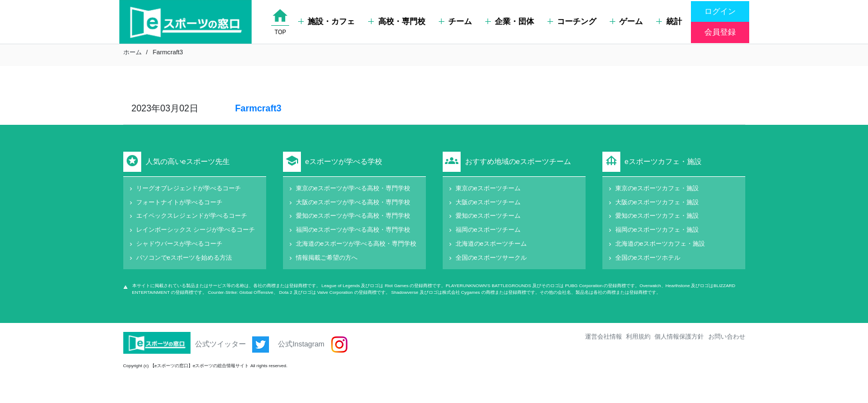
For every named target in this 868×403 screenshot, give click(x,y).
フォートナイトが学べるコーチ (179, 202)
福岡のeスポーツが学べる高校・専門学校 (353, 229)
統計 (669, 21)
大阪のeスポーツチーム (488, 202)
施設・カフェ (326, 21)
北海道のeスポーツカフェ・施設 (660, 243)
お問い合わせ (727, 336)
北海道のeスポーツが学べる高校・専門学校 (356, 243)
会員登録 (720, 32)
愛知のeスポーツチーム (488, 215)
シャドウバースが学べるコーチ (179, 243)
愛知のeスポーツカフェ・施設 (657, 215)
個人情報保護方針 (679, 336)
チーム (455, 21)
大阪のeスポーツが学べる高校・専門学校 (353, 202)
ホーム (133, 52)
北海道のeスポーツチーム (491, 243)
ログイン (720, 11)
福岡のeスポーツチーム (488, 229)
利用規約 (638, 336)
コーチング (572, 21)
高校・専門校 (396, 21)
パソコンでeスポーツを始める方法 (184, 257)
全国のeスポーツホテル (648, 257)
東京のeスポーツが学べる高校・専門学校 (353, 188)
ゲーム (626, 21)
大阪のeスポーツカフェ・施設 (657, 202)
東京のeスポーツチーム (488, 188)
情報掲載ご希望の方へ (327, 257)
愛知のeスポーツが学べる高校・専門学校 (353, 215)
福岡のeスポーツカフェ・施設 (657, 229)
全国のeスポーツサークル (491, 257)
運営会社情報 (604, 336)
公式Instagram (312, 345)
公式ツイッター (232, 345)
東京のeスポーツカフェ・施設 (657, 188)
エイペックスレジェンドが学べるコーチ (192, 215)
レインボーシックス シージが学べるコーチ (196, 229)
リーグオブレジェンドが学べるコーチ (189, 188)
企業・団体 (510, 21)
